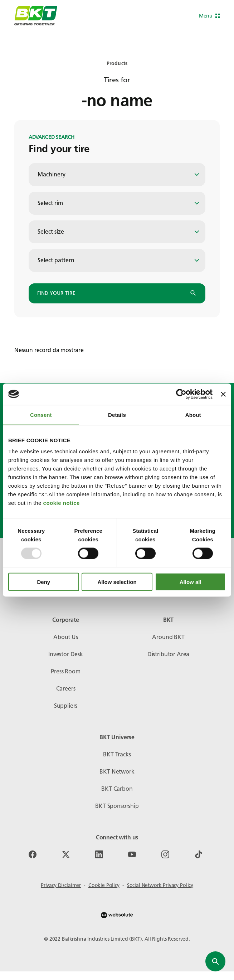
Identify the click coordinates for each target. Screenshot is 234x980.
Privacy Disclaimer (61, 885)
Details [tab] (117, 415)
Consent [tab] (41, 415)
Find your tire (117, 293)
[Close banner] (223, 394)
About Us (66, 637)
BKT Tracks (117, 754)
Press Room (65, 671)
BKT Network (117, 772)
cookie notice (62, 503)
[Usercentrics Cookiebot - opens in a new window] (181, 394)
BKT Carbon (117, 789)
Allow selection (117, 582)
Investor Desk (66, 654)
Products (117, 64)
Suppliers (66, 706)
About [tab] (193, 415)
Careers (66, 689)
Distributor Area (168, 654)
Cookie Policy (104, 885)
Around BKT (168, 637)
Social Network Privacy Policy (160, 885)
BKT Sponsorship (117, 806)
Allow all (191, 582)
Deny (43, 582)
